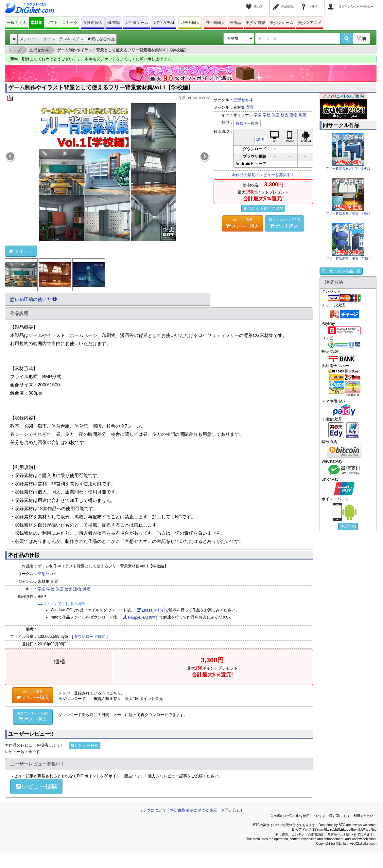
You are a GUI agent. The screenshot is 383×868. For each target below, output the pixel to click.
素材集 (36, 23)
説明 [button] (260, 139)
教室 (276, 115)
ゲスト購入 (285, 223)
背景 (250, 107)
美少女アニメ (310, 23)
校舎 (285, 115)
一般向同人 (17, 23)
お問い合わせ (233, 810)
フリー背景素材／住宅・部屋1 (348, 213)
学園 (258, 115)
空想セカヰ (243, 100)
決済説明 (348, 526)
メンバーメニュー (37, 39)
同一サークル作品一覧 (341, 271)
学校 (267, 115)
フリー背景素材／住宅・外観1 (348, 168)
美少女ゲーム (282, 23)
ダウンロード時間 (90, 637)
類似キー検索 (247, 123)
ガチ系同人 (190, 23)
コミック (70, 23)
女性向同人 (93, 23)
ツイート (21, 251)
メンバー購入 (243, 223)
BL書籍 (114, 23)
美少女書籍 (255, 23)
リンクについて (153, 810)
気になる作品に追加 (263, 209)
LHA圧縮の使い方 (34, 299)
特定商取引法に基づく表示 (194, 810)
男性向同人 (215, 23)
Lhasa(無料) (150, 610)
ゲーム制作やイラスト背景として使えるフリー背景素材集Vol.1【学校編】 (101, 88)
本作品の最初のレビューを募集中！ (263, 175)
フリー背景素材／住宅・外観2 (348, 258)
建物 (293, 115)
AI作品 (235, 23)
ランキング (71, 39)
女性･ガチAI (163, 23)
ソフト (52, 23)
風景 (303, 115)
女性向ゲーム (136, 23)
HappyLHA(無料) (140, 618)
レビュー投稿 (85, 746)
